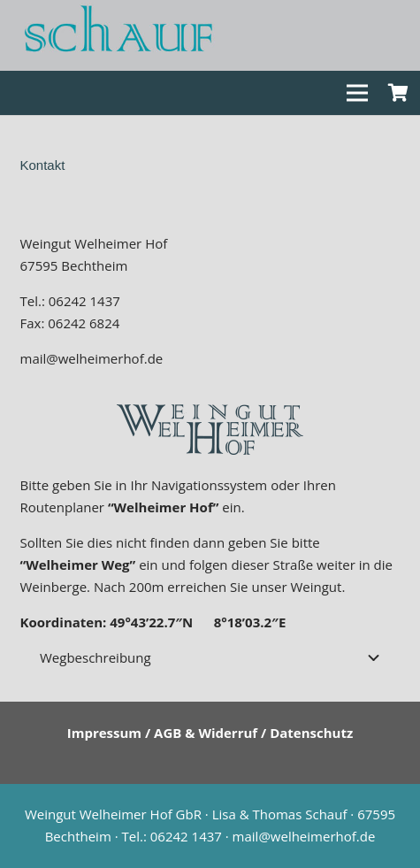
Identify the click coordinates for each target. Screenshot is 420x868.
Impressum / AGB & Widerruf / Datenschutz (210, 733)
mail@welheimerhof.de (92, 358)
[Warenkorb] (398, 93)
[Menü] (357, 93)
